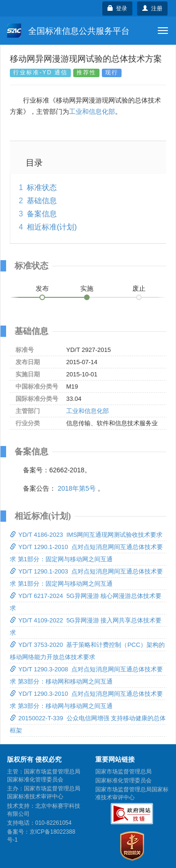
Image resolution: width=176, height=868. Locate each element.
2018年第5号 (77, 488)
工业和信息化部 (92, 111)
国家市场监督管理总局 (123, 772)
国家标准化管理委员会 (123, 780)
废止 (139, 288)
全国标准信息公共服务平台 (68, 31)
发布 (42, 288)
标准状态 (42, 187)
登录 (118, 8)
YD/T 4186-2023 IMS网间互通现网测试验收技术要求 (86, 535)
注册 (152, 8)
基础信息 (42, 201)
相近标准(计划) (52, 227)
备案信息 (42, 214)
